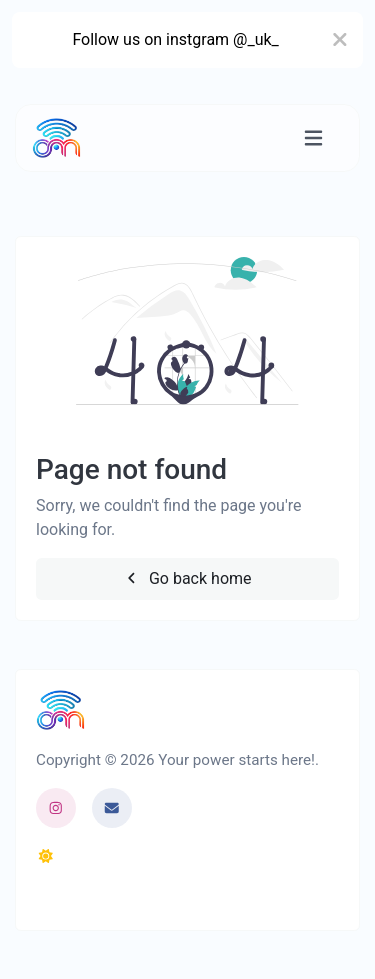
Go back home (187, 578)
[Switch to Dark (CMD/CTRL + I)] (46, 857)
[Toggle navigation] (313, 138)
